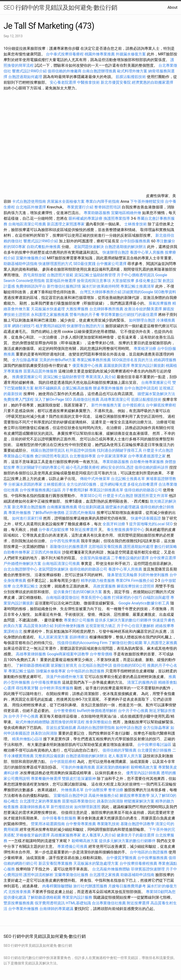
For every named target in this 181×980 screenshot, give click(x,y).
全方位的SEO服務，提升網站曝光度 (97, 484)
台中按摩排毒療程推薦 (139, 863)
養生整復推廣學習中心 (126, 530)
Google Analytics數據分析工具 (144, 603)
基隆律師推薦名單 (35, 807)
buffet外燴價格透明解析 (97, 711)
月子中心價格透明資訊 (136, 275)
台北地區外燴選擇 (31, 207)
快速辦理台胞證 (116, 252)
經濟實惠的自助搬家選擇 (152, 82)
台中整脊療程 (65, 711)
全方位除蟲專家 (25, 360)
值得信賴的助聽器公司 (143, 490)
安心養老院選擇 (63, 82)
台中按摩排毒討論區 (155, 745)
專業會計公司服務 (79, 620)
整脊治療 (116, 790)
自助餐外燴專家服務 (147, 462)
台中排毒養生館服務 (60, 818)
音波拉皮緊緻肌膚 (61, 728)
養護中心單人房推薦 (125, 569)
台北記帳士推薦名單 (128, 479)
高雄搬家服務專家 (66, 835)
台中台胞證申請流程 (141, 388)
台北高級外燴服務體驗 (111, 869)
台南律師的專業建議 (56, 909)
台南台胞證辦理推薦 (99, 71)
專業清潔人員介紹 (101, 377)
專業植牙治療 (145, 349)
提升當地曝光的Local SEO (151, 524)
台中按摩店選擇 (163, 558)
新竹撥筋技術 (62, 807)
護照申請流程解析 (38, 875)
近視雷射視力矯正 (101, 626)
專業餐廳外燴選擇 (46, 779)
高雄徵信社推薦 (86, 399)
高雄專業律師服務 (31, 654)
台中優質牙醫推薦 (121, 858)
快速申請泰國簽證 (146, 518)
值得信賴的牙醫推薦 (119, 750)
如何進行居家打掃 (27, 518)
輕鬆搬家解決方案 (139, 801)
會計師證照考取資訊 (52, 456)
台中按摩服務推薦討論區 (41, 490)
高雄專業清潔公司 (115, 399)
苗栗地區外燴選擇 (61, 281)
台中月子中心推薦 (133, 711)
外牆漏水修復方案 (131, 54)
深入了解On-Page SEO (53, 399)
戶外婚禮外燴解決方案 (22, 564)
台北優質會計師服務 (154, 750)
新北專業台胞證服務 (29, 507)
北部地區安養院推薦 (105, 547)
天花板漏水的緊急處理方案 (96, 863)
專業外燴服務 (20, 513)
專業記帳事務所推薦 (94, 360)
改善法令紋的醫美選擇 (143, 309)
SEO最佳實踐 (84, 264)
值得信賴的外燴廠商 (65, 71)
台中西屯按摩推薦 (65, 541)
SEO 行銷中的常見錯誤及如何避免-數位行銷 (60, 8)
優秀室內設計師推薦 (143, 773)
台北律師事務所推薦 (106, 309)
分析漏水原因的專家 (25, 484)
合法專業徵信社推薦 (109, 903)
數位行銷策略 (166, 547)
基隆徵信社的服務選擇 (69, 547)
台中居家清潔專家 (112, 456)
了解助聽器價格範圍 (33, 665)
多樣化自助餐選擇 (142, 484)
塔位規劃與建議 (91, 507)
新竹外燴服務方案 (106, 405)
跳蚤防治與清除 (44, 733)
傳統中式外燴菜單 (95, 479)
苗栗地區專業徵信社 (79, 801)
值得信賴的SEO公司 (130, 665)
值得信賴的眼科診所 (152, 467)
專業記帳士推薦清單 (137, 286)
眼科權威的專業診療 (86, 218)
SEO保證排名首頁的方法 (132, 360)
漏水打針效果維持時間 (101, 286)
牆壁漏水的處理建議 (122, 507)
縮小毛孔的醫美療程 (83, 467)
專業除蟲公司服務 (19, 456)
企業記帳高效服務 (77, 388)
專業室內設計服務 (77, 897)
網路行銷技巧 (23, 326)
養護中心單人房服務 (147, 252)
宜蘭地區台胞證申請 (70, 796)
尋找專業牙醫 (27, 688)
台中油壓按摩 (96, 790)
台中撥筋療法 (134, 405)
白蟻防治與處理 (156, 598)
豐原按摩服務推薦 (19, 903)
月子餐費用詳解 (75, 490)
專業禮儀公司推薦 (72, 846)
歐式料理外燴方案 (133, 71)
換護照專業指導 (117, 218)
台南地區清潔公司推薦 (27, 224)
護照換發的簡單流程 (68, 722)
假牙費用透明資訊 (50, 903)
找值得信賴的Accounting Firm (82, 643)
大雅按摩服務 (78, 309)
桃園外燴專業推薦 (100, 54)
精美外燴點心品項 (28, 739)
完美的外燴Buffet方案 (58, 360)
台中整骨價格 (102, 654)
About (172, 7)
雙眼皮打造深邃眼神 (79, 779)
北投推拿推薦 (20, 892)
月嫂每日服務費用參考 (127, 886)
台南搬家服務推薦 (62, 507)
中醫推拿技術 (88, 82)
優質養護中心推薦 (87, 366)
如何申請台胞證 (129, 728)
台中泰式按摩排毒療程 (65, 54)
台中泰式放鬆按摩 (54, 530)
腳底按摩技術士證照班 (136, 586)
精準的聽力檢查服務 (98, 581)
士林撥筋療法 (54, 484)
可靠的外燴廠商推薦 (78, 767)
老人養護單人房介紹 (99, 835)
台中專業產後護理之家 (147, 456)
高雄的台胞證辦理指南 (96, 728)
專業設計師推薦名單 (106, 490)
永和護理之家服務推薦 (50, 315)
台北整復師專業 (83, 456)
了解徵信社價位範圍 (125, 643)
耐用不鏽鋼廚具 (48, 388)
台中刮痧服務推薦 (136, 241)
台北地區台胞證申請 (95, 665)
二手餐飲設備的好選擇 (130, 558)
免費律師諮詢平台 (31, 286)
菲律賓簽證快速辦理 (148, 869)
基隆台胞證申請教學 (137, 824)
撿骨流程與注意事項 (94, 281)
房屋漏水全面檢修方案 (66, 201)
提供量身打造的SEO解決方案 (78, 592)
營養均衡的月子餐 (85, 315)
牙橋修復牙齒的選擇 (33, 835)
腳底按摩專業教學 (135, 796)
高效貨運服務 (104, 586)
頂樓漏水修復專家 (51, 671)
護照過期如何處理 (138, 547)
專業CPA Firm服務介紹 (135, 581)
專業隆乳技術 (108, 824)
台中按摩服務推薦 (153, 858)
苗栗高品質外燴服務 (41, 371)
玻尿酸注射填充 (64, 665)
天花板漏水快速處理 (48, 309)
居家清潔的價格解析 (113, 767)
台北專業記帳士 (25, 586)
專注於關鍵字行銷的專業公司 (40, 467)
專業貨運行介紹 (80, 207)
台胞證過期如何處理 (25, 77)
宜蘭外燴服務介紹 (31, 258)
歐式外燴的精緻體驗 (33, 722)
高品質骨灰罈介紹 (38, 626)
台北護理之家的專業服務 (40, 801)
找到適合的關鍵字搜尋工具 (119, 450)
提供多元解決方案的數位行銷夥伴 (123, 620)
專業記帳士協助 (21, 671)
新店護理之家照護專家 (66, 224)
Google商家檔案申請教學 (68, 654)
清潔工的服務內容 (142, 682)
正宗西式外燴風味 (81, 513)
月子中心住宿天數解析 (136, 626)
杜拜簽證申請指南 (81, 450)
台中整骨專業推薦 (81, 824)
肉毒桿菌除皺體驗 (57, 886)
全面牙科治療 (114, 524)
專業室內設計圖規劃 (148, 366)
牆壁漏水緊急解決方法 (156, 394)
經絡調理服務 (165, 360)
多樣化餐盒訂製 (148, 281)
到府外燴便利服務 (153, 575)
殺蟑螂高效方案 (144, 767)
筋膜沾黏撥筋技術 (131, 77)
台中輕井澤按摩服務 (57, 688)
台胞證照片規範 (60, 275)
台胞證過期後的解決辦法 (125, 247)
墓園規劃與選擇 (117, 366)
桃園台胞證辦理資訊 (48, 450)
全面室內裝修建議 (95, 558)
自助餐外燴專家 (17, 552)
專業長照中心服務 (96, 598)
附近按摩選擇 (86, 530)
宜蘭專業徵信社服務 (71, 875)
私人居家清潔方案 (53, 637)
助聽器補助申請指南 (21, 264)
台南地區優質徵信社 (63, 598)
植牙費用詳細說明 (51, 326)
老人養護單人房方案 (125, 756)
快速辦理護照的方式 (55, 264)
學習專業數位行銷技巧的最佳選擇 (129, 315)
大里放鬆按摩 (123, 281)
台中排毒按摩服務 (46, 682)
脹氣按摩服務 (160, 303)
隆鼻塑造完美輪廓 (122, 575)
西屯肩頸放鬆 (35, 275)
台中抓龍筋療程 (63, 762)
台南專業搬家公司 (156, 382)
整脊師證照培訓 (108, 207)
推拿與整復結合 (99, 722)
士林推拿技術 (136, 224)
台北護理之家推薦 (104, 875)
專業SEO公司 (91, 496)
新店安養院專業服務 (55, 863)
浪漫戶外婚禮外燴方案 (65, 677)
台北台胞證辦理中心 (21, 569)
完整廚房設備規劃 (50, 756)
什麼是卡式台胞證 (158, 450)
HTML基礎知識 (78, 903)
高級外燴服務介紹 (103, 796)
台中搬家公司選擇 (111, 264)
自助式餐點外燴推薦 (44, 247)
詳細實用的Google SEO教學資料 (149, 292)
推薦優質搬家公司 (27, 377)
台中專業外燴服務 (23, 909)
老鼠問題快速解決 (89, 247)
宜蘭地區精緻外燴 (127, 213)
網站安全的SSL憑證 (117, 467)
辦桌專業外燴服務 (109, 388)
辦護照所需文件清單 (151, 496)
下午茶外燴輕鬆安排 (147, 201)
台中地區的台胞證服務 (86, 671)
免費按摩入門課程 (19, 399)
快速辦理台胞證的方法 (86, 326)
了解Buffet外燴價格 (48, 513)
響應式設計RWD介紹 (29, 71)
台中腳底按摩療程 (161, 405)
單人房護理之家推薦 (160, 643)
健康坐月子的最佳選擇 (136, 835)
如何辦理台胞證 (142, 320)
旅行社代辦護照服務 (90, 886)
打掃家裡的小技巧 (127, 598)
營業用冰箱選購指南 (48, 824)
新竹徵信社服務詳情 (64, 286)
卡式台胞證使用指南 (29, 201)
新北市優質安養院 (116, 82)
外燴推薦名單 (72, 790)
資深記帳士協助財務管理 (95, 275)
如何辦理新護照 (87, 807)
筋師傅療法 (79, 637)
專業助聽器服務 (97, 213)
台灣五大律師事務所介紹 (101, 292)
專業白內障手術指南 (103, 201)
